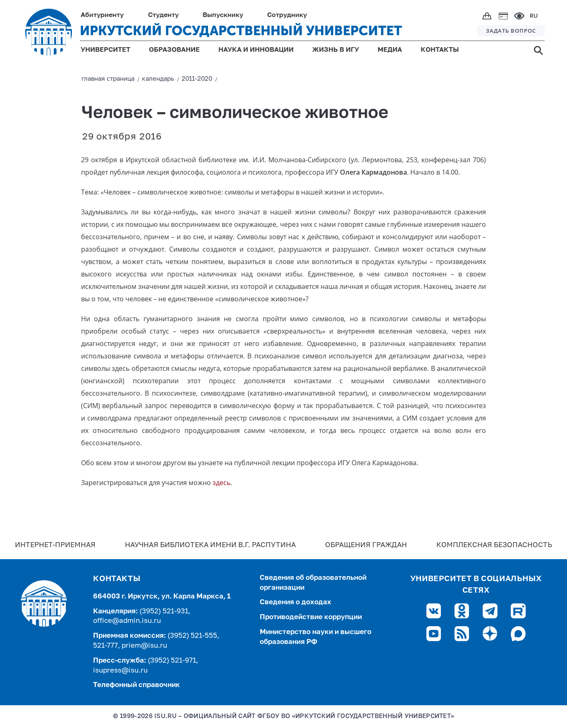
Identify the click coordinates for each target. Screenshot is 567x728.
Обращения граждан (366, 545)
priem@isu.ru (144, 646)
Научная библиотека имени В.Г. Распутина (210, 545)
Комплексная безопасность (494, 545)
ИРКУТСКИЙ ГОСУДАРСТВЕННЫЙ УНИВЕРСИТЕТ (241, 31)
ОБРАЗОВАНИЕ (174, 50)
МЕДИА (390, 50)
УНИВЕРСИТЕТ (105, 50)
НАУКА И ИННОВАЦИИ (256, 50)
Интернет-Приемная (55, 545)
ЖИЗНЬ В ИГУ (336, 50)
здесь (221, 483)
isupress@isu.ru (120, 671)
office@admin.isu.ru (127, 621)
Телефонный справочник (136, 685)
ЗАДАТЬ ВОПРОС (511, 31)
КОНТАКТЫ (440, 50)
